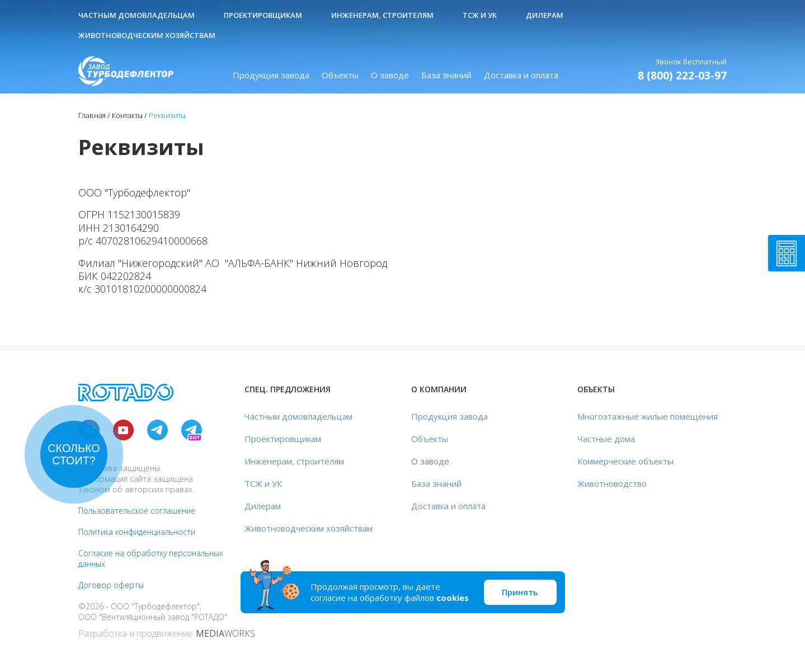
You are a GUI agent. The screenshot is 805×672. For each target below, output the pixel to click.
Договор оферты (111, 585)
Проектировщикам (263, 15)
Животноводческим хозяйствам (147, 35)
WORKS (225, 633)
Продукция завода (271, 75)
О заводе (390, 75)
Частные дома (606, 439)
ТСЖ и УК (480, 15)
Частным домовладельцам (136, 15)
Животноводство (612, 483)
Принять (520, 592)
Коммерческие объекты (625, 461)
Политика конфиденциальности (137, 532)
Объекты (340, 75)
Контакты (127, 115)
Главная (92, 115)
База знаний (446, 75)
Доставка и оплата (521, 75)
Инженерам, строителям (382, 15)
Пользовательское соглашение (137, 511)
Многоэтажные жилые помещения (648, 416)
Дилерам (545, 15)
